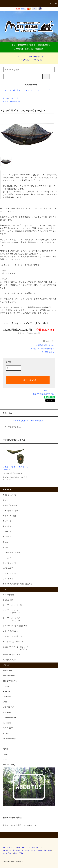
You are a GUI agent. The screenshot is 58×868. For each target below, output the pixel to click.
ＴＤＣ (19, 57)
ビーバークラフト (34, 57)
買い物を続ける (48, 352)
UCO (5, 760)
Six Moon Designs (10, 739)
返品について (49, 390)
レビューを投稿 (37, 421)
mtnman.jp (7, 712)
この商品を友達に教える (44, 345)
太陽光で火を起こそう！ (12, 655)
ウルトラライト (9, 579)
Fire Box (6, 686)
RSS (16, 853)
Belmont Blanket (9, 676)
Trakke (5, 754)
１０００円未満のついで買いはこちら (18, 584)
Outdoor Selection (9, 718)
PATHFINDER (15, 101)
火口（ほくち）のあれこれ (13, 642)
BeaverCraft (7, 671)
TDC (4, 744)
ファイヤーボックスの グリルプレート (12, 619)
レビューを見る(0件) (21, 421)
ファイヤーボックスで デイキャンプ (11, 612)
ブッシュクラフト (10, 573)
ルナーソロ (42, 90)
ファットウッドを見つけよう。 (15, 636)
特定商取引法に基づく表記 (44, 394)
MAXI (5, 702)
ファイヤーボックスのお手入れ (15, 626)
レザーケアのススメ (11, 631)
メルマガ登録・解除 (44, 850)
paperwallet (7, 723)
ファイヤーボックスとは (12, 605)
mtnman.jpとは (8, 595)
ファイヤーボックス (12, 90)
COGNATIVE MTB (10, 681)
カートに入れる (28, 380)
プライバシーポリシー (29, 850)
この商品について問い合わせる (42, 349)
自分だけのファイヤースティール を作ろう (16, 648)
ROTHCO (6, 733)
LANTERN (7, 697)
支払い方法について (9, 848)
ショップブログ (8, 853)
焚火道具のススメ (10, 660)
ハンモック (14, 98)
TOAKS (6, 749)
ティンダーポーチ (29, 90)
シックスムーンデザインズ (29, 60)
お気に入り (49, 341)
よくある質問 (8, 600)
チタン (51, 90)
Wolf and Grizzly (9, 765)
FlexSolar (6, 692)
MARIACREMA (8, 707)
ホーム (5, 98)
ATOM (21, 853)
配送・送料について (24, 848)
